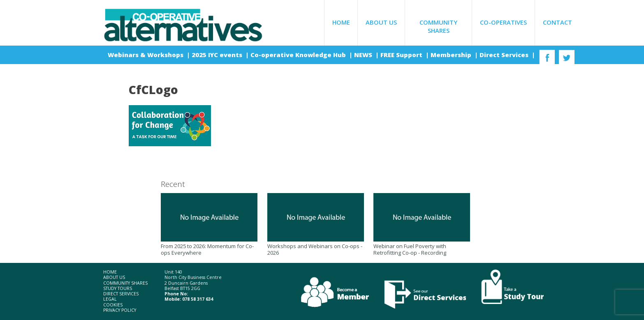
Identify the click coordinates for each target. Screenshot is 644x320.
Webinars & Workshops (146, 55)
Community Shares (438, 26)
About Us (381, 22)
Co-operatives (503, 22)
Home (341, 22)
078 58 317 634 (198, 299)
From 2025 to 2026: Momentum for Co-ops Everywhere (209, 224)
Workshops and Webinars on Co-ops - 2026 (316, 224)
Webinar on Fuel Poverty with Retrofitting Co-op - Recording (422, 224)
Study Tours (118, 289)
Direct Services (505, 55)
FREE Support (402, 55)
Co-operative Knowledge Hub (299, 55)
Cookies (113, 305)
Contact (557, 22)
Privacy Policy (120, 310)
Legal (110, 299)
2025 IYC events (218, 55)
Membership (452, 55)
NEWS (364, 55)
